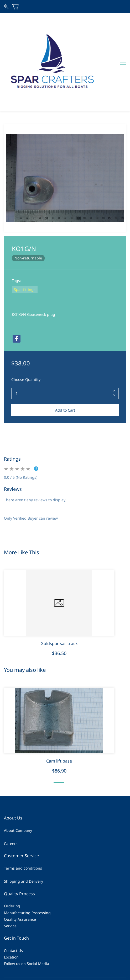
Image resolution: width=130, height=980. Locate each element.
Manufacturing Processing (27, 877)
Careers (11, 808)
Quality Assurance (20, 884)
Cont (8, 915)
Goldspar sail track (59, 608)
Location (11, 921)
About (9, 795)
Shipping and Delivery (24, 846)
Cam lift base (59, 725)
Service (10, 890)
